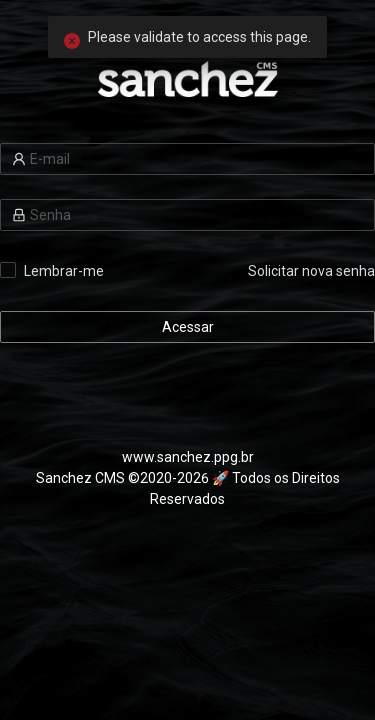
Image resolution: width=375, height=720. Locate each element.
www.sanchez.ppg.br (188, 457)
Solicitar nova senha (311, 271)
